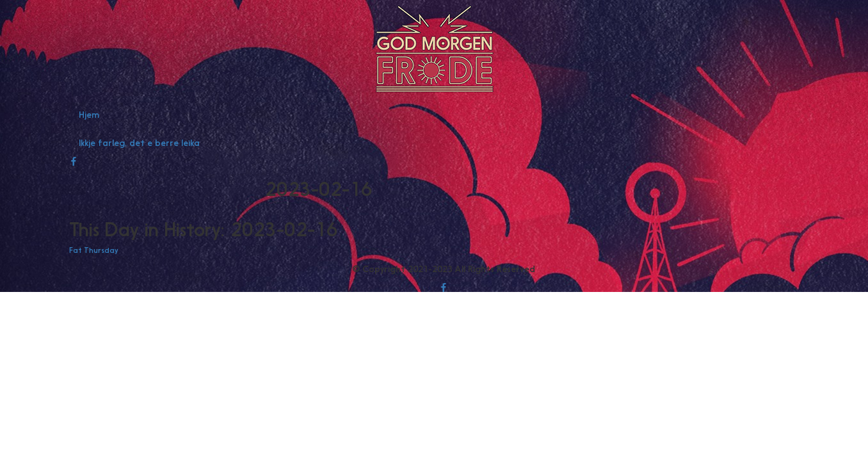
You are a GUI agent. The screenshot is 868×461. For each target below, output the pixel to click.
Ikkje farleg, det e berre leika (139, 143)
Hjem (89, 115)
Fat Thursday (93, 250)
